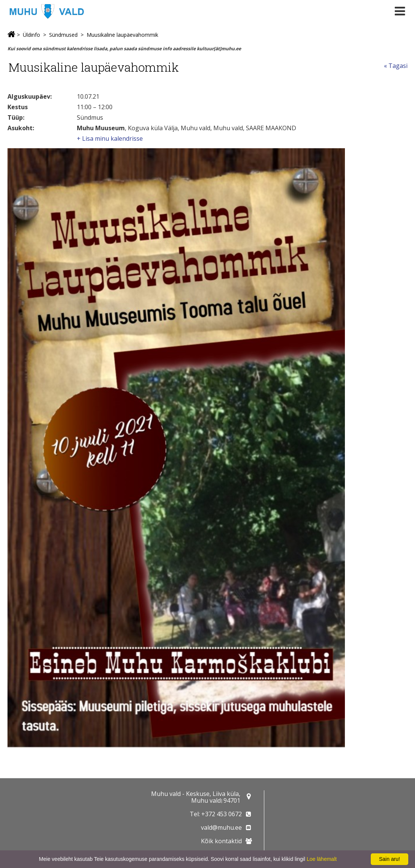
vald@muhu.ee (221, 827)
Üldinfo (31, 35)
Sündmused (63, 35)
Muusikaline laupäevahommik (122, 35)
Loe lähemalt (322, 859)
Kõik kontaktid (221, 841)
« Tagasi (396, 66)
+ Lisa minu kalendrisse (110, 138)
